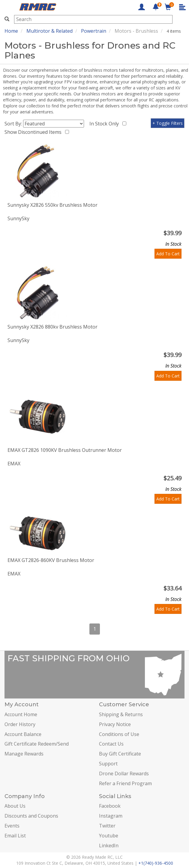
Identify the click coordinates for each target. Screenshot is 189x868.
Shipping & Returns (121, 714)
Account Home (21, 714)
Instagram (111, 816)
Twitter (107, 826)
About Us (15, 806)
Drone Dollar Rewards (124, 773)
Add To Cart (168, 254)
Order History (20, 724)
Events (12, 826)
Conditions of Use (119, 734)
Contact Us (111, 744)
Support (108, 764)
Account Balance (23, 734)
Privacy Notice (115, 724)
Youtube (109, 836)
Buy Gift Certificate (120, 754)
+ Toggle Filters (168, 123)
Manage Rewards (24, 754)
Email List (15, 836)
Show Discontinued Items (34, 132)
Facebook (110, 806)
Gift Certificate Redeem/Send (37, 744)
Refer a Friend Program (125, 783)
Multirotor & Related (49, 31)
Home (11, 31)
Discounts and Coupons (31, 816)
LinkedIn (109, 845)
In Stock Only (105, 124)
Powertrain (94, 31)
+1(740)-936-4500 (156, 863)
